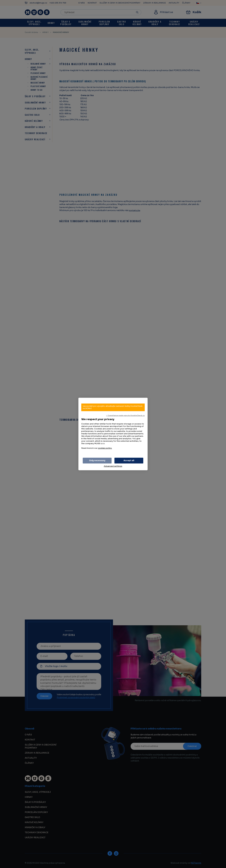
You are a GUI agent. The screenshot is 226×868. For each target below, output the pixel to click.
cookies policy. (105, 448)
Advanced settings (113, 466)
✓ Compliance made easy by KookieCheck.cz (125, 416)
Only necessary (97, 461)
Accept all (129, 461)
